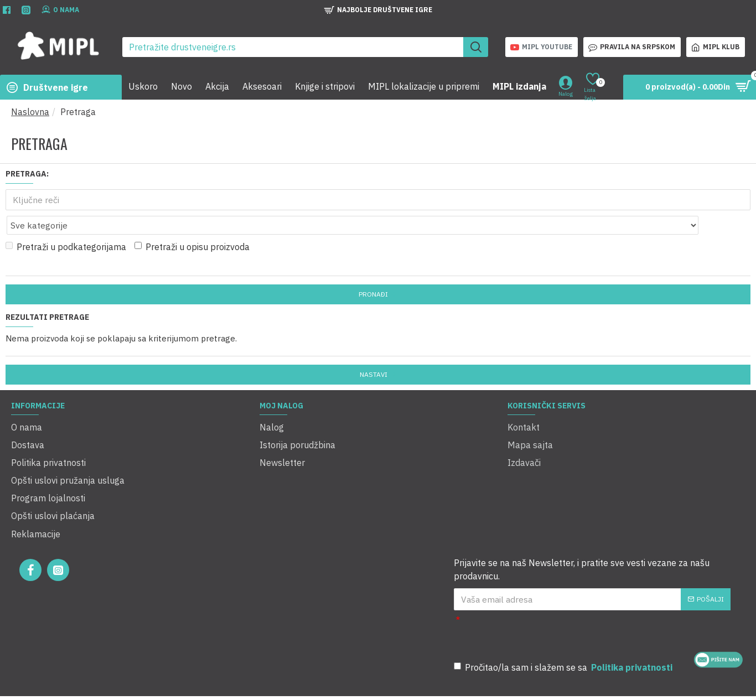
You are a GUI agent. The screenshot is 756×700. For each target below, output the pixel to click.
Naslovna (30, 112)
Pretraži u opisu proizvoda (192, 222)
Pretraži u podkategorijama (66, 222)
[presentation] (614, 595)
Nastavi (374, 350)
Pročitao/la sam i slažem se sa (564, 630)
